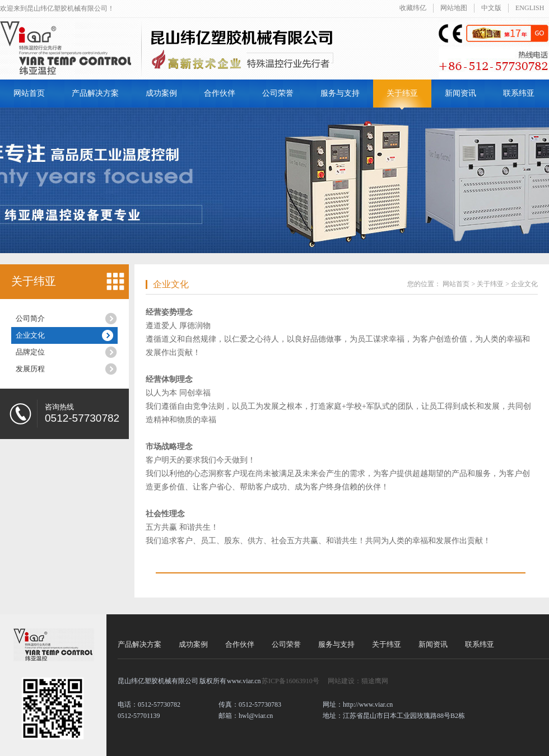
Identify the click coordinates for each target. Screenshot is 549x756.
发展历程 (30, 369)
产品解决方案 (95, 93)
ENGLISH (530, 8)
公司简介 (30, 318)
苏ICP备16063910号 (290, 681)
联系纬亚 (519, 93)
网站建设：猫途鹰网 (358, 681)
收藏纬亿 (413, 8)
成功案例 (161, 93)
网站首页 (29, 93)
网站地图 (454, 8)
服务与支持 (340, 93)
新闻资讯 (460, 93)
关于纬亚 (402, 93)
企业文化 (30, 335)
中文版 (491, 8)
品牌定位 (30, 352)
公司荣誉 (278, 93)
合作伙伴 (220, 93)
